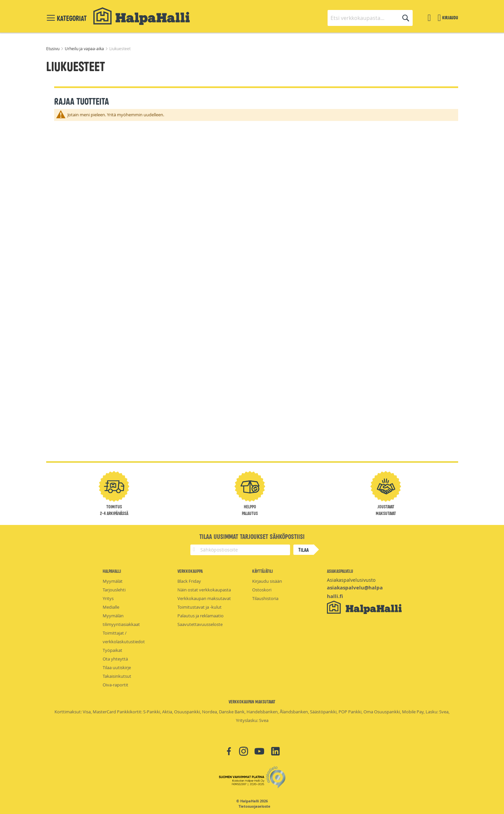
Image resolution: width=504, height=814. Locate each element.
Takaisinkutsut (117, 676)
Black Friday (189, 581)
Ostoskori (262, 590)
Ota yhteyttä (115, 659)
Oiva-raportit (115, 685)
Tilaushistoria (265, 598)
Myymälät (113, 581)
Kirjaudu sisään (267, 581)
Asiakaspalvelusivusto (351, 580)
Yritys (108, 598)
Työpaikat (112, 650)
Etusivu (53, 49)
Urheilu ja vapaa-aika (85, 49)
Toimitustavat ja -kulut (200, 607)
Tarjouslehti (114, 590)
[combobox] (370, 18)
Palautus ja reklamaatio (201, 616)
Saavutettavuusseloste (200, 624)
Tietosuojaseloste (254, 806)
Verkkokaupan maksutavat (204, 598)
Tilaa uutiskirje (117, 667)
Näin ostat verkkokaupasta (204, 590)
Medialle (111, 607)
